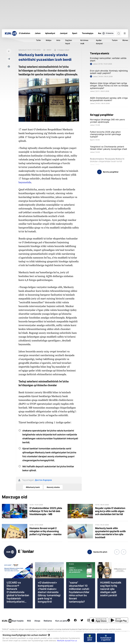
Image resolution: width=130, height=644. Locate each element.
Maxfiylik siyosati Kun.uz (67, 641)
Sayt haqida (18, 621)
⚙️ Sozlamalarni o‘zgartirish (106, 638)
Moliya (49, 40)
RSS (29, 621)
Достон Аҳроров (43, 480)
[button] (117, 552)
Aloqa (37, 621)
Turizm (115, 40)
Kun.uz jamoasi (63, 621)
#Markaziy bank (33, 487)
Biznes (125, 40)
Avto (58, 40)
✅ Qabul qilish (90, 638)
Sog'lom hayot (69, 42)
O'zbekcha (108, 33)
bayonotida (25, 182)
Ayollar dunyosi (99, 42)
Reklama (48, 621)
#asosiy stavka (53, 487)
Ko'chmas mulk (84, 42)
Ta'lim (38, 40)
